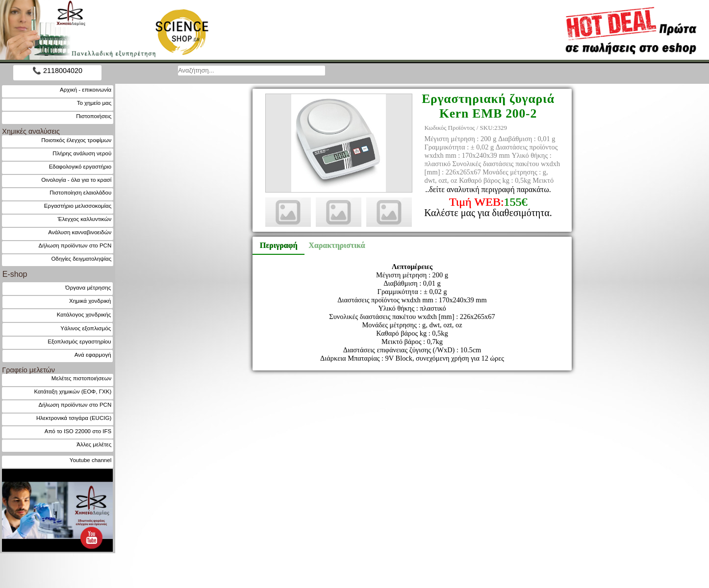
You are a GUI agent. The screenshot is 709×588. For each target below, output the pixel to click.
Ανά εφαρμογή (93, 355)
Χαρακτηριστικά (332, 245)
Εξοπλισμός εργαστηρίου (79, 341)
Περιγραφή (279, 245)
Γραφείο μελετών (28, 370)
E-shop (15, 274)
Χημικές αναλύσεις (31, 131)
